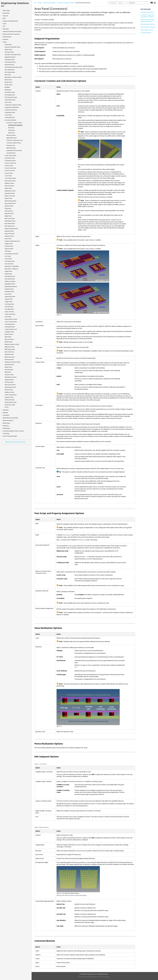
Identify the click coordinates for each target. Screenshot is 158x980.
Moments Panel (9, 359)
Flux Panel (8, 256)
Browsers (6, 39)
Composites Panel (10, 112)
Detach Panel (8, 198)
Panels (5, 42)
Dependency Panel (10, 191)
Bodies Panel (8, 82)
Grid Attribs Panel (10, 276)
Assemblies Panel (10, 60)
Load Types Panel (10, 327)
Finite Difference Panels (11, 254)
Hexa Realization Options (148, 24)
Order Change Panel (11, 395)
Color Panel (8, 102)
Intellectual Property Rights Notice (88, 977)
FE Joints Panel (9, 246)
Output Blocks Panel (11, 402)
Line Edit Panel (9, 307)
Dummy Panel (9, 211)
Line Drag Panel (9, 304)
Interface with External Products (12, 31)
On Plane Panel (9, 382)
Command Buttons (146, 33)
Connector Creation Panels (14, 123)
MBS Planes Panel (10, 349)
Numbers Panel (9, 375)
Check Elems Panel (10, 100)
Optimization (7, 428)
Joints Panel (8, 294)
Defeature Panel (9, 183)
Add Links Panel (11, 135)
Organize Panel (9, 397)
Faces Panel (8, 239)
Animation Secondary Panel (13, 55)
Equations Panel (9, 236)
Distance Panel (9, 206)
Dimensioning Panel (10, 201)
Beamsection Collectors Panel (13, 77)
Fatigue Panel (9, 244)
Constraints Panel (10, 158)
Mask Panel (8, 337)
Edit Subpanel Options (147, 30)
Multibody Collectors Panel (12, 362)
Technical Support (105, 977)
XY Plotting (6, 433)
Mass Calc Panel (9, 339)
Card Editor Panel (10, 92)
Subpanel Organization (147, 12)
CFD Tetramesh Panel (11, 97)
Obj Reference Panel (11, 377)
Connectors (6, 415)
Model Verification (8, 420)
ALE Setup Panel (9, 52)
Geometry (6, 410)
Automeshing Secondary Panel (13, 67)
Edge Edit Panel (9, 213)
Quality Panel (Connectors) (14, 150)
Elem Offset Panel (10, 223)
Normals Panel (9, 370)
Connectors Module (10, 120)
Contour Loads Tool (10, 163)
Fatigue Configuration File (12, 241)
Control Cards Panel (10, 168)
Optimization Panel (10, 387)
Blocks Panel (8, 80)
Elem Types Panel (10, 226)
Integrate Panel (9, 289)
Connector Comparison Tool (15, 140)
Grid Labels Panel (10, 279)
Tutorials (5, 16)
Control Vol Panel (10, 171)
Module (11, 286)
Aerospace (6, 29)
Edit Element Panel (10, 221)
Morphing (6, 426)
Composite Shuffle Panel (12, 107)
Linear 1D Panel (9, 312)
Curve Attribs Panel (10, 178)
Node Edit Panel (9, 365)
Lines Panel (8, 317)
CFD (4, 26)
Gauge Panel (8, 271)
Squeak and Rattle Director (11, 21)
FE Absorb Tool (11, 145)
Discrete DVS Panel (10, 203)
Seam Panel (12, 130)
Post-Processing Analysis (10, 436)
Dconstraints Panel (10, 181)
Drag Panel (8, 208)
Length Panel (9, 302)
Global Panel (8, 274)
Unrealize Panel (11, 153)
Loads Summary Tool (11, 329)
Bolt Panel (11, 128)
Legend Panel (9, 299)
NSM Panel (8, 372)
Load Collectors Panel (11, 319)
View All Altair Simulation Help (16, 442)
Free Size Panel (9, 264)
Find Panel (8, 251)
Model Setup (6, 423)
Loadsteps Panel (9, 332)
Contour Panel (9, 166)
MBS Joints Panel (9, 347)
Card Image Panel (10, 95)
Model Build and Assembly (10, 418)
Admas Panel (8, 49)
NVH (4, 18)
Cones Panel (8, 115)
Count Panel (8, 176)
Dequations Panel (10, 193)
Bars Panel (8, 75)
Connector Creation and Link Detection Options (147, 16)
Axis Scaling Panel (10, 72)
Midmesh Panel (9, 354)
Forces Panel (8, 259)
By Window (8, 90)
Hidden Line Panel (10, 281)
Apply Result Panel (10, 57)
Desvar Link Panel (10, 196)
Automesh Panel (9, 65)
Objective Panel (9, 380)
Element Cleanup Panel (11, 228)
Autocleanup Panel (10, 62)
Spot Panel (11, 133)
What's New (6, 10)
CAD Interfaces (7, 37)
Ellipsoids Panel (9, 231)
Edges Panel (8, 216)
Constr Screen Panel (10, 155)
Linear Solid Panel (10, 314)
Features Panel (9, 249)
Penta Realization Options (148, 27)
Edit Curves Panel (10, 218)
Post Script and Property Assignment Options (148, 20)
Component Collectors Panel (13, 105)
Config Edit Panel (10, 117)
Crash (4, 24)
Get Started (6, 13)
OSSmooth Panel (10, 400)
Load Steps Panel (10, 324)
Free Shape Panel (10, 261)
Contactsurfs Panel (10, 160)
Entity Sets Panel (9, 234)
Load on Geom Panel (11, 322)
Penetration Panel (10, 405)
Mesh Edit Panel (11, 148)
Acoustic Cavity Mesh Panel (12, 47)
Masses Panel (9, 342)
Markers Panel (9, 334)
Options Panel (9, 390)
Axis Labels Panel (10, 70)
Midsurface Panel (10, 357)
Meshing (5, 413)
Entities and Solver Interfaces (11, 34)
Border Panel (9, 85)
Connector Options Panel (14, 143)
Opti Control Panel (10, 385)
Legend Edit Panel (10, 297)
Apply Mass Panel (11, 138)
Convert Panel (9, 173)
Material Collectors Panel (12, 344)
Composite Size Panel (11, 110)
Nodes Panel (8, 367)
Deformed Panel (9, 186)
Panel (10, 284)
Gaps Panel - (12, 266)
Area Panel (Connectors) (15, 125)
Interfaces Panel (9, 291)
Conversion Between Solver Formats (13, 431)
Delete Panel (8, 188)
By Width (7, 87)
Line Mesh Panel (9, 309)
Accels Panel (8, 44)
